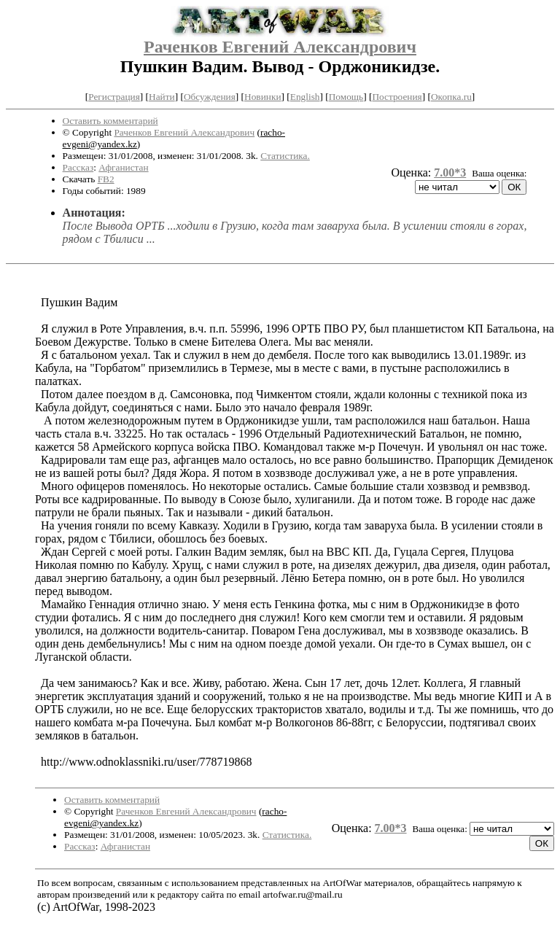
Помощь (346, 97)
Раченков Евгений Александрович (280, 47)
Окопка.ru (451, 97)
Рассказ (78, 167)
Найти (162, 97)
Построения (397, 97)
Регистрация (114, 97)
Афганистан (123, 167)
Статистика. (285, 156)
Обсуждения (210, 97)
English (305, 97)
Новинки (262, 97)
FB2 (106, 179)
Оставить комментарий (110, 121)
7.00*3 (450, 172)
